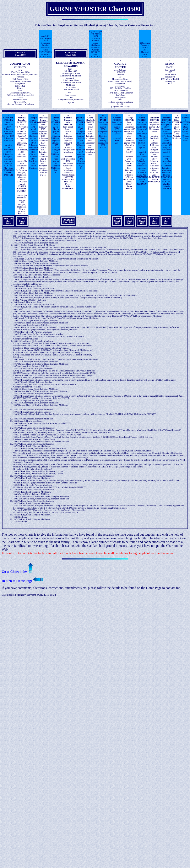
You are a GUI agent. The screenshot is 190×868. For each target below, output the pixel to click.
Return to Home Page (22, 581)
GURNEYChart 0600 (20, 54)
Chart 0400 (68, 221)
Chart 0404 (154, 221)
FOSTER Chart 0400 (8, 221)
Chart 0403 (129, 221)
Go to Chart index (17, 572)
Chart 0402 (117, 221)
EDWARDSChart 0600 (71, 54)
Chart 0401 (166, 221)
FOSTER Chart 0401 (22, 221)
